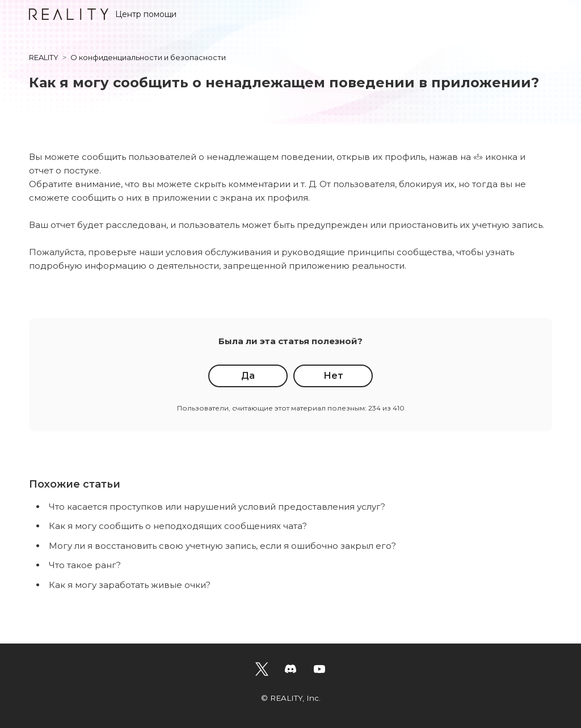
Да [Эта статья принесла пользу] (248, 376)
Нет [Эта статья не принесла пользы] (333, 376)
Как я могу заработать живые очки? (130, 585)
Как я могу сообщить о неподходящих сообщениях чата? (178, 526)
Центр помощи (103, 14)
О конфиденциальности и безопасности (148, 57)
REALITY (44, 57)
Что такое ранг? (85, 565)
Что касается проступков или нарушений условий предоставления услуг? (217, 507)
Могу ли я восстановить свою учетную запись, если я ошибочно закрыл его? (222, 546)
